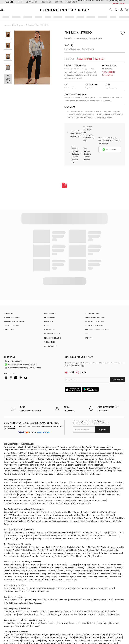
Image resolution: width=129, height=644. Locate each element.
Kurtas (49, 547)
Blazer (103, 600)
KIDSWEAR (46, 2)
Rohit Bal (50, 459)
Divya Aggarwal (95, 465)
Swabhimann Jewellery (64, 515)
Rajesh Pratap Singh (105, 456)
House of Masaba (97, 468)
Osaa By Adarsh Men (49, 450)
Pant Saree (68, 538)
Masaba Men (10, 497)
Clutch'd (100, 512)
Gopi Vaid (82, 468)
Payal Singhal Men (35, 497)
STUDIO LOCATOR (11, 326)
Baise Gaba (93, 450)
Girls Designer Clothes (14, 588)
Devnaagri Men (79, 488)
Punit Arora (50, 497)
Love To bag (75, 512)
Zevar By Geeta (44, 515)
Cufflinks (87, 553)
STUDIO (58, 2)
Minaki (110, 515)
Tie (90, 556)
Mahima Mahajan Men (109, 494)
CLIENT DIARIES (51, 346)
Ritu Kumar (39, 459)
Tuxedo (104, 550)
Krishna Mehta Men (61, 488)
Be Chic (109, 518)
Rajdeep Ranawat (85, 456)
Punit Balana (69, 456)
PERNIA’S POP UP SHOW (14, 321)
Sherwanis (67, 532)
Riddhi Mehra (10, 459)
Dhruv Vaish (33, 482)
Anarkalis (19, 532)
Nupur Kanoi (11, 456)
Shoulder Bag (115, 577)
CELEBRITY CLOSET (52, 334)
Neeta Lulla (116, 462)
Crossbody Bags (65, 577)
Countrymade (46, 482)
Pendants (59, 568)
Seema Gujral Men (46, 500)
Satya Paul (51, 447)
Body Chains (10, 568)
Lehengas (8, 532)
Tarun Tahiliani (11, 462)
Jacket (96, 600)
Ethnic (96, 553)
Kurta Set (76, 588)
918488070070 (119, 3)
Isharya (23, 512)
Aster (26, 515)
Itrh (109, 471)
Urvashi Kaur (79, 474)
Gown (85, 532)
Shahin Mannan (64, 474)
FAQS (87, 334)
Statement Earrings (83, 571)
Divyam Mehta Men (79, 482)
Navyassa (86, 611)
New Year (35, 626)
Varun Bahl (105, 462)
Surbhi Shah (80, 465)
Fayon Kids (9, 611)
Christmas (114, 623)
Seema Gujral (91, 459)
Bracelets (35, 565)
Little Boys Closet (72, 611)
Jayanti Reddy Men (38, 503)
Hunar (33, 515)
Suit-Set (41, 550)
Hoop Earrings (20, 574)
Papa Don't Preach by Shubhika (33, 456)
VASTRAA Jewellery (13, 515)
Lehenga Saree (41, 538)
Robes (8, 550)
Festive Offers (96, 538)
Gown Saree (56, 538)
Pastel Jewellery (11, 571)
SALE (46, 326)
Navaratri (62, 623)
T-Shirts (24, 550)
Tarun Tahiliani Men (15, 491)
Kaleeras (96, 565)
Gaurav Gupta (40, 462)
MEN (20, 2)
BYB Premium (113, 614)
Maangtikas (85, 565)
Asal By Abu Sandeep (96, 447)
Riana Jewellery (11, 518)
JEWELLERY (32, 2)
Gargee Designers (43, 494)
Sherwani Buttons (55, 550)
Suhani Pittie (91, 521)
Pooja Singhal (38, 447)
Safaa (88, 471)
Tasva (7, 482)
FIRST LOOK (9, 330)
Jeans (68, 550)
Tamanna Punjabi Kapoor (44, 474)
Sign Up (102, 429)
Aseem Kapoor (93, 474)
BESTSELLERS (50, 317)
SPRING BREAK (77, 500)
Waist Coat (81, 547)
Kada (66, 574)
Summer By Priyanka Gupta (73, 450)
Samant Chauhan (65, 465)
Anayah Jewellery (28, 518)
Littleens (44, 614)
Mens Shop (30, 556)
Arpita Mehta (113, 468)
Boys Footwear (20, 603)
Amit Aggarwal (11, 465)
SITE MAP (89, 338)
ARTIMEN (92, 491)
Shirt (110, 600)
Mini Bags (93, 577)
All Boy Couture (70, 614)
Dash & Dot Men (18, 482)
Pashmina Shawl (36, 580)
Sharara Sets (96, 532)
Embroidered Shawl (54, 580)
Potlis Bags (105, 574)
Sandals (81, 574)
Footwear (82, 556)
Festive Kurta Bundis (13, 556)
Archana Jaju (78, 471)
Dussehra (73, 623)
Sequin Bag (9, 580)
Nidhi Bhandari (85, 518)
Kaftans (113, 532)
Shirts (31, 547)
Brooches (97, 556)
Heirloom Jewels (45, 568)
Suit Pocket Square (106, 547)
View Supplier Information (109, 73)
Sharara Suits (64, 588)
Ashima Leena (82, 462)
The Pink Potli (89, 512)
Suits (56, 547)
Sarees (39, 532)
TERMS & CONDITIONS (94, 326)
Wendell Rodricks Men (96, 500)
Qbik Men (30, 491)
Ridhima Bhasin (25, 459)
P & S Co (20, 611)
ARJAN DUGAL (10, 494)
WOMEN (10, 2)
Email (70, 372)
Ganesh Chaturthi (87, 623)
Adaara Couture (11, 474)
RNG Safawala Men (84, 497)
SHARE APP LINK (117, 380)
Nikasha (94, 462)
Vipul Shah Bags (13, 521)
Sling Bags (51, 577)
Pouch (18, 577)
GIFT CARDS (49, 330)
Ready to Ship (81, 538)
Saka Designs (55, 614)
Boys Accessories (37, 603)
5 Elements (99, 518)
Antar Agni (63, 447)
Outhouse (110, 512)
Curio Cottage (11, 512)
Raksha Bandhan (48, 623)
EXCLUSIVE (49, 321)
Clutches (116, 574)
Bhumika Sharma (47, 465)
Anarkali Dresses (97, 588)
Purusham (8, 488)
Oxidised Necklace (55, 574)
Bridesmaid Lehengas (16, 536)
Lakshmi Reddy (55, 611)
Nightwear (19, 538)
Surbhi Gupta (63, 471)
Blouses (29, 538)
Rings (44, 565)
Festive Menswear (45, 556)
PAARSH (21, 497)
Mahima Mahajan (97, 453)
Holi (13, 623)
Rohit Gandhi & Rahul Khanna (70, 459)
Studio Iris (25, 474)
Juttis (95, 574)
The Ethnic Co (114, 485)
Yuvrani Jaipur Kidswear (104, 611)
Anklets (33, 568)
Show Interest (85, 59)
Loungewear (59, 553)
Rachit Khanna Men (78, 491)
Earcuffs (105, 565)
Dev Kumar (45, 488)
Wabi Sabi (56, 485)
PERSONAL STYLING (53, 338)
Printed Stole (71, 580)
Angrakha (114, 550)
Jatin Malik (41, 491)
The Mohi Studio (78, 32)
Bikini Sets (75, 536)
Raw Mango (10, 447)
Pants (63, 547)
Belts (89, 574)
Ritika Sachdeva (106, 521)
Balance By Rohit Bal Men (16, 503)
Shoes (73, 574)
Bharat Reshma (22, 488)
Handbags (9, 577)
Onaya (24, 453)
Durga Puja (102, 623)
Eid (37, 623)
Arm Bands (22, 568)
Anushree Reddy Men (57, 491)
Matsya (23, 471)
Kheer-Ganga (99, 485)
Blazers (33, 550)
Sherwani (40, 547)
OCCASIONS (50, 342)
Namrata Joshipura (29, 465)
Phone (83, 372)
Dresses (77, 532)
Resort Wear (63, 536)
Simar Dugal (41, 471)
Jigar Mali (117, 471)
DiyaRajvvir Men (26, 494)
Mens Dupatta (22, 553)
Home (7, 25)
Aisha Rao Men (113, 491)
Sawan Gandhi (11, 471)
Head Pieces (117, 565)
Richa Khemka (99, 471)
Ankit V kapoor (62, 482)
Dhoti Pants (33, 536)
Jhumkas (115, 571)
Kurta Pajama (79, 550)
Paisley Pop (78, 521)
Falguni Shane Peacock (15, 450)
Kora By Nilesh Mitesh (81, 503)
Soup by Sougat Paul (66, 468)
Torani (31, 471)
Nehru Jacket (21, 547)
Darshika (35, 488)
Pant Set (59, 556)
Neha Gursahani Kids (28, 614)
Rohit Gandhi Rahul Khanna (61, 462)
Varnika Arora (61, 512)
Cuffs (27, 565)
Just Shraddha (83, 515)
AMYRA (26, 521)
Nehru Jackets (51, 600)
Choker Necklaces (37, 574)
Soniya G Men (62, 500)
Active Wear (70, 556)
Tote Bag (103, 577)
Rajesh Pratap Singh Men (101, 482)
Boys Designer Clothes (14, 600)
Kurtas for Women (52, 532)
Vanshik (119, 482)
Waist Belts (28, 577)
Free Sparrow (10, 614)
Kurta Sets (29, 532)
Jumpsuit (35, 553)
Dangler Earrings (101, 571)
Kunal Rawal (76, 485)
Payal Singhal (25, 462)
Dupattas (8, 538)
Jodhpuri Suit (93, 550)
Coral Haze (120, 518)
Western (104, 553)
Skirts (85, 536)
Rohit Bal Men (43, 485)
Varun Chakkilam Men (59, 503)
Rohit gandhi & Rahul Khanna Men (20, 485)
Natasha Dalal (23, 447)
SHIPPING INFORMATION (95, 317)
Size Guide (100, 59)
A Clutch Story (70, 518)
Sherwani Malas (74, 553)
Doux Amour (56, 518)
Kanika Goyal (34, 468)
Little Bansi (31, 611)
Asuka (66, 485)
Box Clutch (21, 580)
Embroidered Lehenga (46, 588)
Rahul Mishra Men (65, 497)
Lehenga (30, 588)
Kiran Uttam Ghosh (78, 453)
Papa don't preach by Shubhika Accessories (51, 521)
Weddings (9, 626)
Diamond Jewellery (47, 571)
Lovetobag (44, 518)
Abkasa (101, 491)
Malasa (52, 471)
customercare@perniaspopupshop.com (24, 368)
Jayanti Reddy (53, 453)
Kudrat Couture (90, 494)
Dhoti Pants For (11, 591)
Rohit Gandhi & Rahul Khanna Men (20, 500)
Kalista (64, 453)
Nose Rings (73, 565)
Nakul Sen (119, 453)
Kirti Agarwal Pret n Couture (92, 614)
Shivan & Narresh (12, 453)
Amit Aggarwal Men (114, 488)
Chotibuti (42, 611)
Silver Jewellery (65, 571)
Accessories (46, 553)
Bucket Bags (80, 577)
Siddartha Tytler (107, 459)
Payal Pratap (55, 456)
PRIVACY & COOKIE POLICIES (97, 330)
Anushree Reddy (77, 447)
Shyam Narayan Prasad (15, 468)
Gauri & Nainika (37, 453)
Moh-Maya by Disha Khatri (40, 512)
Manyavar (118, 450)
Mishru (110, 453)
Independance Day (25, 623)
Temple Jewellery (28, 571)
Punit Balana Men (95, 488)
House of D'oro (99, 515)
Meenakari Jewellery (75, 568)
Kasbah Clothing (73, 494)
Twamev (87, 485)
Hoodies (120, 547)
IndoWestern (116, 553)
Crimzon (8, 524)
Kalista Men (59, 494)
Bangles (52, 565)
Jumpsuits (103, 536)
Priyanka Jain (48, 468)
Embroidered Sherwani (80, 600)
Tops (105, 532)
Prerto (118, 521)
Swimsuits (114, 536)
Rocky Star (32, 450)
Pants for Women (48, 536)
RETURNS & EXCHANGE (94, 321)
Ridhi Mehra (106, 450)
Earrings (19, 565)
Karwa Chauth (22, 626)
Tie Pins (92, 547)
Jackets (93, 536)
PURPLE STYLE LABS (12, 317)
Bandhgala (9, 553)
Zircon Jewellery (114, 568)
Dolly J (110, 447)
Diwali (7, 623)
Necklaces (9, 565)
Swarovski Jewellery (96, 568)
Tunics (121, 532)
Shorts (16, 550)
